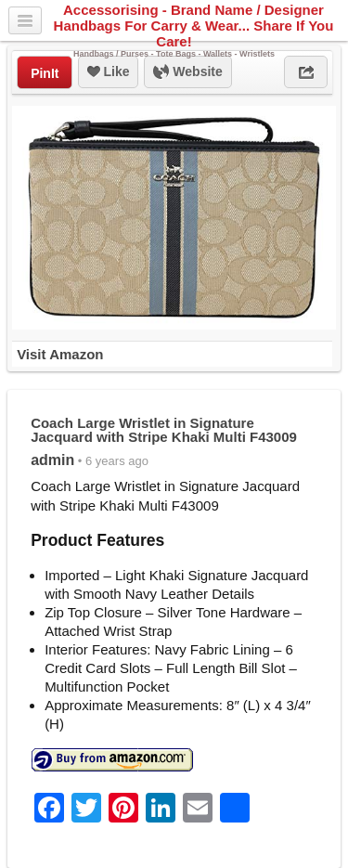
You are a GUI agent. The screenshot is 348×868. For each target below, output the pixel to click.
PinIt (45, 73)
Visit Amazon (60, 354)
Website (187, 72)
